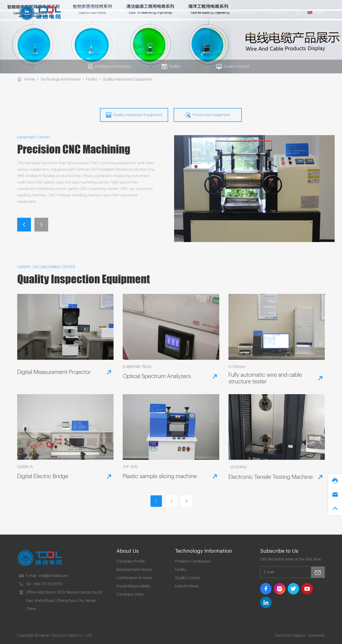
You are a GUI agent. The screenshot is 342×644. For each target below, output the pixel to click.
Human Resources (241, 13)
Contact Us (275, 13)
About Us (160, 13)
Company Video (130, 594)
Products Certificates (110, 67)
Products (188, 13)
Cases (211, 13)
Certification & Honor (134, 578)
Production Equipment (208, 115)
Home (136, 13)
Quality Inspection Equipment (127, 79)
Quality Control (233, 67)
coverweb (316, 636)
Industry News (187, 586)
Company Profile (131, 561)
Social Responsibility (133, 586)
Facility (171, 67)
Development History (135, 570)
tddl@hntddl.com (53, 576)
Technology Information (60, 79)
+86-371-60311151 (48, 584)
